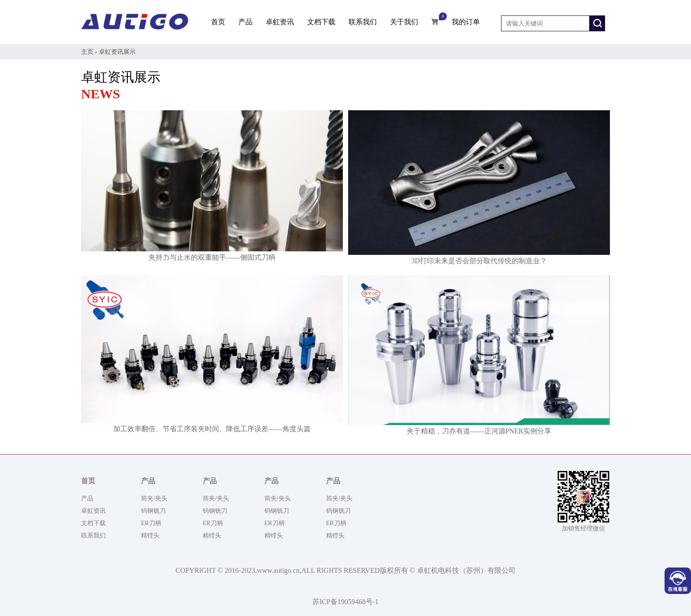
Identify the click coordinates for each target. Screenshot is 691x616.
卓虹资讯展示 (117, 52)
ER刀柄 (151, 523)
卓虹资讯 (280, 22)
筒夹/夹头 (154, 498)
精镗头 (150, 536)
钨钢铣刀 (153, 511)
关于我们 (404, 22)
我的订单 (466, 22)
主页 (87, 52)
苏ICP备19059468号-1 (345, 602)
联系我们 (363, 22)
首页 (218, 22)
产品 (245, 22)
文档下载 (321, 22)
